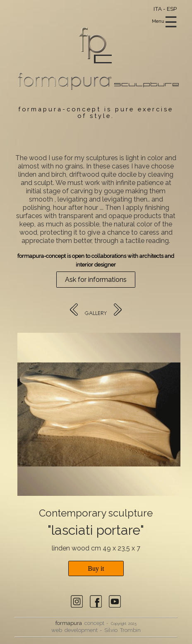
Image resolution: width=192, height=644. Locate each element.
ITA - (160, 9)
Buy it (96, 568)
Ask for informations (96, 280)
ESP (172, 9)
